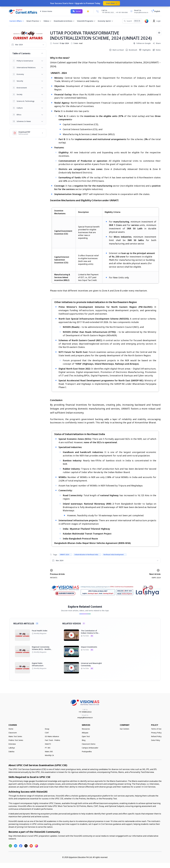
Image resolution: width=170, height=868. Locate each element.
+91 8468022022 (85, 712)
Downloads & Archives (64, 21)
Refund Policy (156, 736)
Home (11, 729)
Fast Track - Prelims (52, 740)
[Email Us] (139, 11)
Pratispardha (87, 752)
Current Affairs (17, 21)
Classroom (13, 733)
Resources (86, 729)
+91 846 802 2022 (108, 13)
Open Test (86, 736)
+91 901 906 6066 (122, 12)
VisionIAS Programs (86, 21)
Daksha (11, 752)
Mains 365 (49, 752)
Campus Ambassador (90, 748)
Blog (84, 740)
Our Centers (124, 729)
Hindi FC (48, 744)
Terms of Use (156, 729)
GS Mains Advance (52, 736)
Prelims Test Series (16, 740)
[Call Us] (98, 11)
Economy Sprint (106, 21)
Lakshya (12, 748)
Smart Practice (34, 21)
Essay (47, 729)
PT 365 (48, 748)
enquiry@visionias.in (85, 718)
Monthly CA (49, 755)
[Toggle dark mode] (88, 11)
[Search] (132, 21)
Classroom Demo (89, 744)
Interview (12, 744)
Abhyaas (85, 733)
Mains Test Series (15, 736)
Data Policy (156, 740)
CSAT (47, 733)
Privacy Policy (156, 733)
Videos (48, 21)
